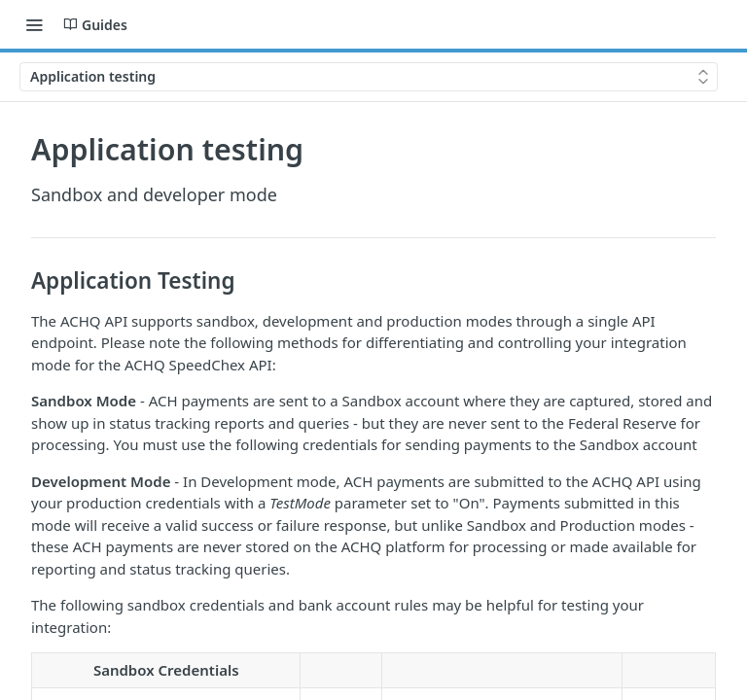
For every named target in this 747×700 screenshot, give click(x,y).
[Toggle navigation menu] (34, 24)
